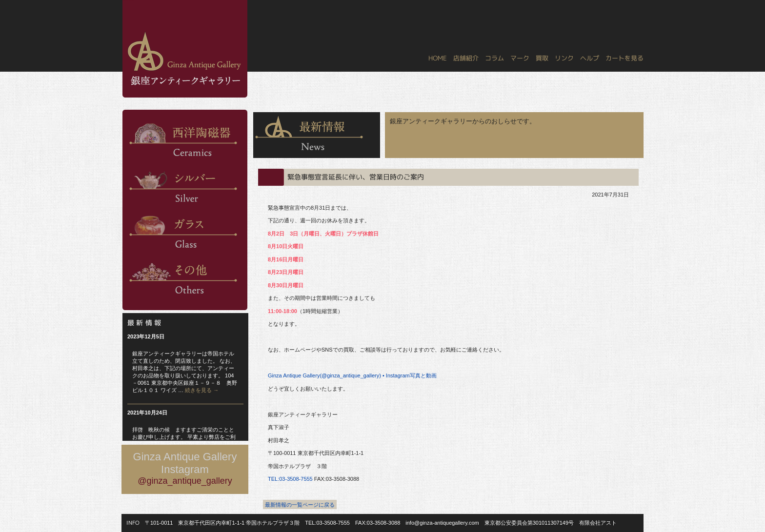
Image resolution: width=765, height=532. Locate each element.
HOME (438, 58)
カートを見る (624, 58)
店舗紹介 (466, 58)
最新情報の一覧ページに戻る (300, 505)
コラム (494, 58)
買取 (542, 58)
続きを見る (202, 390)
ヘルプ (590, 58)
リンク (564, 58)
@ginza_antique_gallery (185, 481)
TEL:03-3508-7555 (290, 479)
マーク (520, 58)
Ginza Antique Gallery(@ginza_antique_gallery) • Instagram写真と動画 (352, 375)
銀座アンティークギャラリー (129, 0)
